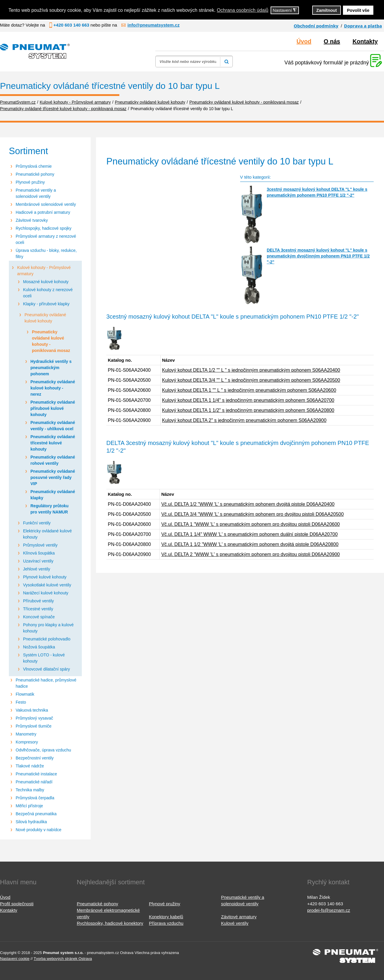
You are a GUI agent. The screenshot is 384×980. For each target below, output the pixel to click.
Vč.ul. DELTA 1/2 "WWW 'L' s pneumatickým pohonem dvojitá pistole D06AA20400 (248, 504)
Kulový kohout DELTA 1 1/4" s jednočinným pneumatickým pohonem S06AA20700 (248, 400)
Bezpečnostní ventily (35, 758)
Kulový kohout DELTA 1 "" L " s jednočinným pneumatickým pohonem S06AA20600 (249, 390)
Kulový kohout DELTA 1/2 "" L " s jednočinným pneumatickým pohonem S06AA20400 (251, 370)
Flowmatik (25, 694)
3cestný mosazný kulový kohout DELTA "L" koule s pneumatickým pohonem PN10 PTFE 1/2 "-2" (317, 192)
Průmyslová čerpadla (35, 798)
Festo (21, 702)
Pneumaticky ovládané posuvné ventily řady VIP (53, 477)
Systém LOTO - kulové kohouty (44, 658)
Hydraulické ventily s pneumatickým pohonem (51, 368)
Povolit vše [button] (358, 10)
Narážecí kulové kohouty (46, 593)
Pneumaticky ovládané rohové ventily (53, 460)
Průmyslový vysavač (34, 718)
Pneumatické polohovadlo (47, 639)
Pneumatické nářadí (34, 782)
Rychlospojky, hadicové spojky (44, 228)
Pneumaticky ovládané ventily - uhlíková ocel (53, 426)
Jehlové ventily (37, 569)
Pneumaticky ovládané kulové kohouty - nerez (53, 388)
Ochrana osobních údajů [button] (243, 10)
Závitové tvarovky (32, 220)
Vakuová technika (32, 710)
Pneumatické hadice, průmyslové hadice (46, 683)
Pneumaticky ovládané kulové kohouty (45, 318)
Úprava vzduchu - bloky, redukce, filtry (46, 253)
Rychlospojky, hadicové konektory (110, 923)
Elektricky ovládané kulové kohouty (47, 534)
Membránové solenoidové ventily (46, 204)
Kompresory (27, 742)
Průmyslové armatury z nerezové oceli (46, 239)
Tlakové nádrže (30, 766)
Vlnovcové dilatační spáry (47, 669)
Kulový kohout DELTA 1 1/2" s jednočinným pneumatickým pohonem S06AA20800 (248, 410)
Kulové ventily (235, 923)
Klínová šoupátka (39, 553)
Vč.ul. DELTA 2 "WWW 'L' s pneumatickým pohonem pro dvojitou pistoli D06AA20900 (250, 554)
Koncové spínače (39, 617)
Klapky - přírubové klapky (46, 304)
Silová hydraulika (31, 822)
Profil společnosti (17, 904)
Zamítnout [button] (327, 10)
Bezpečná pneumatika (36, 814)
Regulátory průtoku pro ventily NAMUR (49, 509)
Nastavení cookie (15, 959)
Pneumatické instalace (36, 774)
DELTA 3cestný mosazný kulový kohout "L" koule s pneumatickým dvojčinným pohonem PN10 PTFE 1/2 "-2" (318, 256)
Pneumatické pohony (35, 174)
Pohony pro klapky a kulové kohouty (48, 628)
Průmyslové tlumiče (34, 726)
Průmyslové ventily (40, 545)
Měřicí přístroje (29, 806)
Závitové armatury (239, 917)
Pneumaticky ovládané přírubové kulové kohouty (53, 408)
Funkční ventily (37, 523)
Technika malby (30, 790)
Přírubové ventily (38, 601)
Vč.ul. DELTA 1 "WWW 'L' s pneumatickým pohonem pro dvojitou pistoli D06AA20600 (250, 524)
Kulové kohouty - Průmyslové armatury (44, 271)
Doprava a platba (363, 26)
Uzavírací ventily (38, 561)
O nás (332, 41)
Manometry (26, 734)
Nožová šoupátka (39, 647)
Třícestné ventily (38, 609)
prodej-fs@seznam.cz (329, 910)
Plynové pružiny (30, 182)
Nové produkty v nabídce (39, 830)
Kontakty (365, 41)
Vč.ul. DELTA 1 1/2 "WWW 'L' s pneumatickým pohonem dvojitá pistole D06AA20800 (250, 544)
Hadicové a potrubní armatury (43, 212)
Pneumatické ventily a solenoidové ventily (36, 193)
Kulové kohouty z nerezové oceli (48, 293)
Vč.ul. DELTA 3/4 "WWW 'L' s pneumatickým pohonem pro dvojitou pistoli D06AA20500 (253, 514)
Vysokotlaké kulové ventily (47, 585)
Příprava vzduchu (166, 923)
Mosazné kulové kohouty (46, 282)
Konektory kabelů (166, 917)
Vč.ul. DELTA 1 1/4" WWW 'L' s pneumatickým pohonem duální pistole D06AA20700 (249, 534)
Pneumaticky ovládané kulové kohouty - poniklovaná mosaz (51, 341)
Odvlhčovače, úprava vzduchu (43, 750)
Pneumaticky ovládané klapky (53, 495)
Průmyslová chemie (34, 166)
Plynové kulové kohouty (45, 577)
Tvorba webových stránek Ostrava (63, 959)
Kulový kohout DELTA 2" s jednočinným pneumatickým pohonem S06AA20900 (244, 420)
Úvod (304, 41)
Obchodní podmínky (316, 26)
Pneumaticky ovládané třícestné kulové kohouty (53, 443)
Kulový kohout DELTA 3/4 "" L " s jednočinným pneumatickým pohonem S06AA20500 (251, 380)
